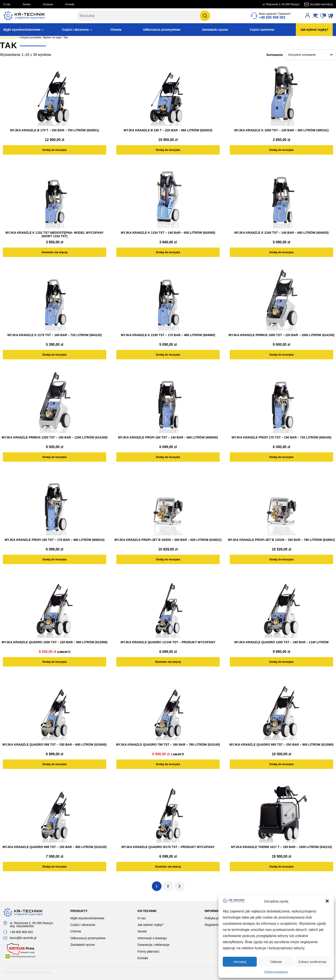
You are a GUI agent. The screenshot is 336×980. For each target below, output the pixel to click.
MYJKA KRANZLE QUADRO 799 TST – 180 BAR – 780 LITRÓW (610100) (168, 745)
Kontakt (70, 4)
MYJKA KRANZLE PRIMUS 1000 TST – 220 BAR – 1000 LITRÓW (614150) (282, 335)
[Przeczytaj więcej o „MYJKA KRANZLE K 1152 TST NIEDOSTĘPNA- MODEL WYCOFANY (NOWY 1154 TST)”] (55, 252)
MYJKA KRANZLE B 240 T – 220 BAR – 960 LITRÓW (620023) (168, 130)
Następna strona (180, 886)
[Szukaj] (205, 16)
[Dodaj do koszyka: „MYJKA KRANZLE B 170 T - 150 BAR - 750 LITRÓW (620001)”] (55, 150)
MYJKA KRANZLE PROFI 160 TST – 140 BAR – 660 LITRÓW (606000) (168, 437)
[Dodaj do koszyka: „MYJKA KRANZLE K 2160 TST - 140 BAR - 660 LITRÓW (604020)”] (281, 252)
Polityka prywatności (276, 972)
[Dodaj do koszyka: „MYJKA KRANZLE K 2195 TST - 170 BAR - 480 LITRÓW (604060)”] (168, 355)
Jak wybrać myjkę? (314, 30)
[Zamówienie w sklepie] (311, 55)
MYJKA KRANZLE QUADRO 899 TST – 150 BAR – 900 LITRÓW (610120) (54, 847)
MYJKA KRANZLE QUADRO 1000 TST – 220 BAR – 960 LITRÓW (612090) (55, 642)
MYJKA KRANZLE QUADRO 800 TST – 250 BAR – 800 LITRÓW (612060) (281, 745)
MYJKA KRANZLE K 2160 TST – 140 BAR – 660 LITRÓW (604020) (282, 233)
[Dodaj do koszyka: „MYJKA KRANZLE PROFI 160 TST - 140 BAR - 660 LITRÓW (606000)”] (168, 457)
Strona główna (9, 37)
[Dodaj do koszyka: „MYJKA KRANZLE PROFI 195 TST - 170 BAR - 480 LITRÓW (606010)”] (55, 559)
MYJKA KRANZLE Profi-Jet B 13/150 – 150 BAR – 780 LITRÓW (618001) (281, 540)
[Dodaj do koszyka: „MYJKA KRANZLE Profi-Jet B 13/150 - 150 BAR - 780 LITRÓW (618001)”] (281, 559)
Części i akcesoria (75, 30)
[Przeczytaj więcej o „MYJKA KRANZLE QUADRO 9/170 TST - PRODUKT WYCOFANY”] (168, 867)
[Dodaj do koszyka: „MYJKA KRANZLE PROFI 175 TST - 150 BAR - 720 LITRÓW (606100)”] (281, 457)
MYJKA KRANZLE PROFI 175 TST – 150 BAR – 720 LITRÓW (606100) (281, 437)
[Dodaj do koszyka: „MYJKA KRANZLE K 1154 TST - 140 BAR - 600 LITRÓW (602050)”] (168, 252)
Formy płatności (148, 951)
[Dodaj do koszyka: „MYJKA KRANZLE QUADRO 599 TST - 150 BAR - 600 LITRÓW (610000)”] (55, 764)
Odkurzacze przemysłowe (162, 30)
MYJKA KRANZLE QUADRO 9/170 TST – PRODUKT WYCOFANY (168, 847)
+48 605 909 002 (22, 932)
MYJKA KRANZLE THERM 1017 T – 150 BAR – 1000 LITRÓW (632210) (281, 847)
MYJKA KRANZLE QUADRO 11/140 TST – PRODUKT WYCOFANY (168, 642)
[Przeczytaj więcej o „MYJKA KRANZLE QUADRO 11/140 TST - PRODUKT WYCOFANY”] (168, 662)
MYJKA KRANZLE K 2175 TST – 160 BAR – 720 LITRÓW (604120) (55, 335)
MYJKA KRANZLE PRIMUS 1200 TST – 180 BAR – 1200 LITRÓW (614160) (55, 437)
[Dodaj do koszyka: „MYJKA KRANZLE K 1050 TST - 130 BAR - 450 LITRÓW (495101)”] (281, 150)
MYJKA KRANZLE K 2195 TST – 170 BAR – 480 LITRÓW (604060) (168, 335)
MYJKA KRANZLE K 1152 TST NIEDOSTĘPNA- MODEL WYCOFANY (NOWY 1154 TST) (55, 234)
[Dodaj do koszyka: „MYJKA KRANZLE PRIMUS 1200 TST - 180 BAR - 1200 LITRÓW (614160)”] (55, 457)
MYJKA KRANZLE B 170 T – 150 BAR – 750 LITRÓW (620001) (54, 130)
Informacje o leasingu (152, 938)
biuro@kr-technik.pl (321, 4)
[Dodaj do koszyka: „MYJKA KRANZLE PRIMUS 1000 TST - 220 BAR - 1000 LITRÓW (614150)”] (281, 355)
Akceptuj (240, 962)
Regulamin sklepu (217, 925)
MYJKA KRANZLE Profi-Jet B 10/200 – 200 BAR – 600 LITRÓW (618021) (168, 540)
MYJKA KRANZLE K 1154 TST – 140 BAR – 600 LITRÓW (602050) (168, 233)
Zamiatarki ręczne (215, 30)
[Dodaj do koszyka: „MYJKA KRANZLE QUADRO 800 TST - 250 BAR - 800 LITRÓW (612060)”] (281, 764)
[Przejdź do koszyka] (330, 16)
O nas (7, 4)
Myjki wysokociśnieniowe (22, 30)
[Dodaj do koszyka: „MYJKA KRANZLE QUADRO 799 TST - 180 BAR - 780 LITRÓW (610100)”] (168, 764)
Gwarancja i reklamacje (154, 945)
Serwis (27, 4)
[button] (327, 901)
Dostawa (48, 4)
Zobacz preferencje (312, 962)
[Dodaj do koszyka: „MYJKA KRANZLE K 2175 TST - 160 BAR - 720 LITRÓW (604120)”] (55, 355)
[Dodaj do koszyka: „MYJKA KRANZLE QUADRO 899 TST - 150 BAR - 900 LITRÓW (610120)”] (55, 867)
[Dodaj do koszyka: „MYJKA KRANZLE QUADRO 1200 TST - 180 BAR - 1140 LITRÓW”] (281, 662)
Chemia (116, 30)
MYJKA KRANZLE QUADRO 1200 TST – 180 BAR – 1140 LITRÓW (282, 642)
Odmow (276, 962)
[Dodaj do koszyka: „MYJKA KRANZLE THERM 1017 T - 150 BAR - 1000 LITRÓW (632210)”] (281, 867)
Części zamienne (262, 30)
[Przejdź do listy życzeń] (323, 16)
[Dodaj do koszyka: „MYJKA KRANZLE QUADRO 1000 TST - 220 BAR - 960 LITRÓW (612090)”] (55, 662)
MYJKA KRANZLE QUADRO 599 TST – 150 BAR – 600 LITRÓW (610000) (54, 745)
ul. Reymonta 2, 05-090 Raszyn (281, 4)
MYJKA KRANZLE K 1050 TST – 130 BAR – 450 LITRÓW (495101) (282, 130)
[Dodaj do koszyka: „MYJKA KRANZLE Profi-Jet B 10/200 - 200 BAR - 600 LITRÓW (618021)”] (168, 559)
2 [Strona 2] (168, 886)
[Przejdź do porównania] (315, 16)
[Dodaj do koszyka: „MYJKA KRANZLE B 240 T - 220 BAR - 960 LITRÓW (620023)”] (168, 150)
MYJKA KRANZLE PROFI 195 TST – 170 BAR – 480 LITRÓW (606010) (55, 540)
